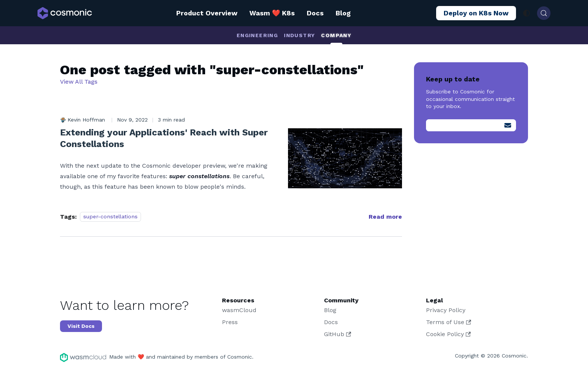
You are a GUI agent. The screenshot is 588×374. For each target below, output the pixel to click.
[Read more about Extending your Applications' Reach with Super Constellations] (385, 217)
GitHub (337, 334)
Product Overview (207, 13)
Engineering (257, 35)
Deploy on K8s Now (476, 13)
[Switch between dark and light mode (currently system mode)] (526, 13)
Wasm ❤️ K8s (272, 13)
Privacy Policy (446, 310)
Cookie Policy (448, 334)
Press (230, 322)
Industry (299, 35)
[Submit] (508, 125)
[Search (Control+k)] (544, 13)
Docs (315, 13)
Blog (343, 13)
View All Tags (79, 82)
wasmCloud (239, 310)
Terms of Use (448, 322)
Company (336, 35)
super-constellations (110, 217)
